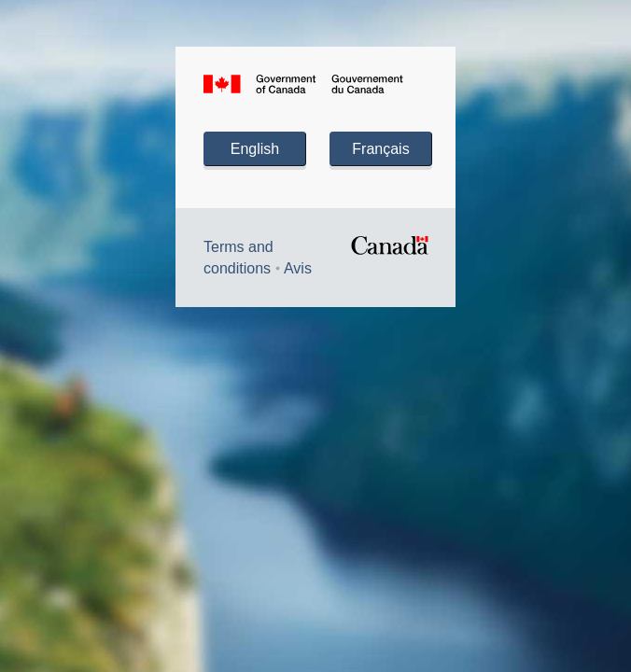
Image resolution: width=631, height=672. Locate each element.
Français (380, 149)
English (255, 149)
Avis (298, 268)
